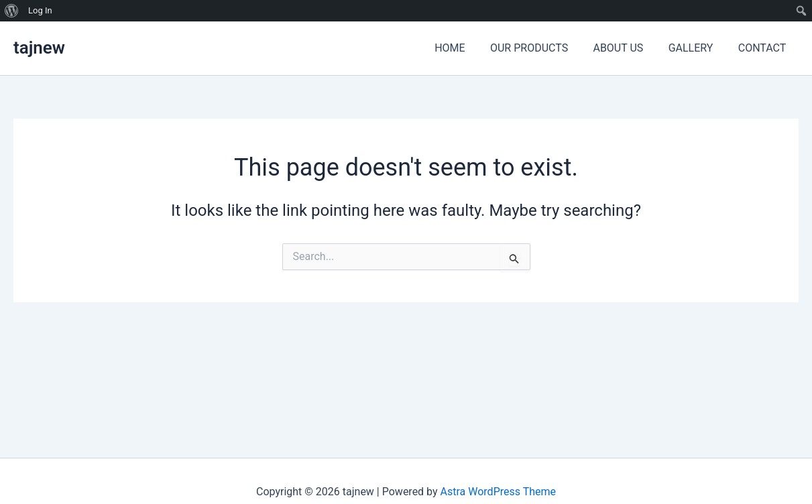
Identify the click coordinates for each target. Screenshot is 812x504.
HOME (466, 48)
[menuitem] (12, 11)
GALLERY (696, 48)
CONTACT (764, 48)
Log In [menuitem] (40, 10)
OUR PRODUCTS (542, 48)
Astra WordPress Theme (498, 492)
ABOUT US (627, 48)
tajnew (39, 48)
